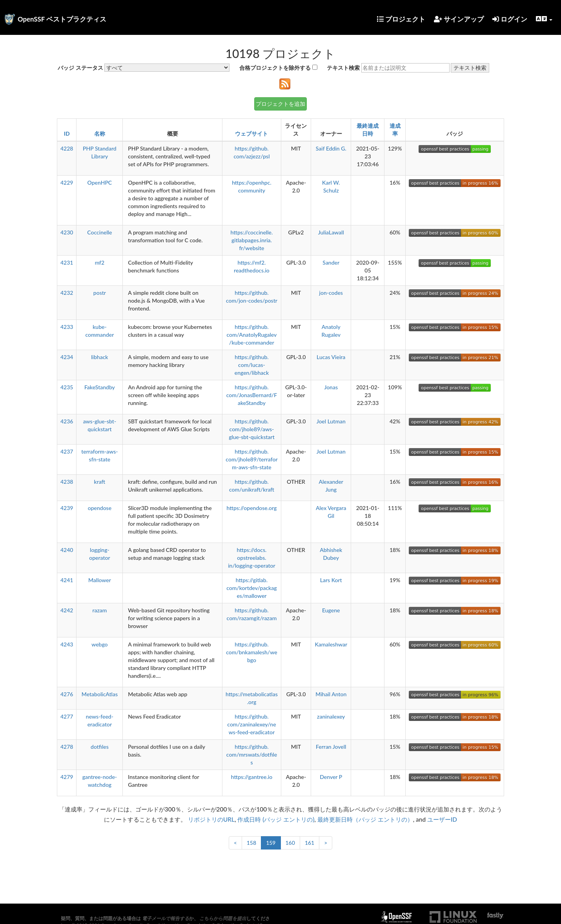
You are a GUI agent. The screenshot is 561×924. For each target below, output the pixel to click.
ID (67, 133)
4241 (67, 580)
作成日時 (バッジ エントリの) (276, 819)
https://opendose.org (252, 508)
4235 (67, 387)
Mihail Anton (331, 694)
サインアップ (459, 19)
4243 (67, 644)
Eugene (331, 610)
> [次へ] (326, 843)
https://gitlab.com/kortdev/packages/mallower (251, 588)
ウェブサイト (251, 133)
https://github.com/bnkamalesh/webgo (251, 652)
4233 (67, 327)
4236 (67, 421)
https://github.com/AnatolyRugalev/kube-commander (251, 335)
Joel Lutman (331, 421)
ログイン (510, 19)
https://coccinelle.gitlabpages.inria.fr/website (252, 240)
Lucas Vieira (331, 357)
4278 (67, 747)
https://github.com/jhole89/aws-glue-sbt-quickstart (252, 429)
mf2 (100, 262)
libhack (99, 357)
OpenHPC (100, 182)
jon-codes (331, 293)
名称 (100, 133)
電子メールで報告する (166, 918)
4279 (67, 777)
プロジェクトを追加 (280, 104)
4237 (67, 451)
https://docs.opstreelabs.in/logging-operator (252, 558)
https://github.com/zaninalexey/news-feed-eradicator (251, 724)
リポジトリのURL (211, 819)
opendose (100, 508)
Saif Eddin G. (331, 148)
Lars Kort (331, 580)
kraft (100, 482)
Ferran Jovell (331, 747)
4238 (67, 482)
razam (99, 610)
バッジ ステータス (80, 68)
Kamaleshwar (331, 644)
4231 (67, 262)
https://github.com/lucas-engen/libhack (252, 365)
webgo (99, 644)
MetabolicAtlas (100, 694)
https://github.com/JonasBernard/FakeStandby (252, 395)
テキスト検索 (343, 68)
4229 (67, 182)
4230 (67, 232)
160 (290, 843)
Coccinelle (99, 232)
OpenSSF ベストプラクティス (62, 19)
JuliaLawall (331, 232)
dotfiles (100, 747)
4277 (67, 716)
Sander (331, 262)
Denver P (331, 777)
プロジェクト (401, 19)
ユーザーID (442, 819)
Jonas (331, 387)
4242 (67, 610)
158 (251, 843)
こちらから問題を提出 (223, 918)
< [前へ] (235, 843)
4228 (67, 148)
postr (100, 293)
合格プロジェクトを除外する (275, 68)
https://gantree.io (252, 777)
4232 (67, 293)
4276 (67, 694)
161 (310, 843)
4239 (67, 508)
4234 (67, 357)
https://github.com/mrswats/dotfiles (252, 754)
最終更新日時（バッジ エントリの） (365, 819)
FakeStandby (100, 387)
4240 (67, 550)
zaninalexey (331, 716)
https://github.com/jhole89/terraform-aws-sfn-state (251, 459)
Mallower (100, 580)
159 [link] (271, 843)
